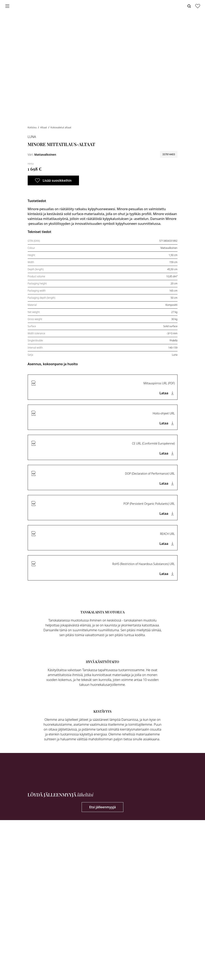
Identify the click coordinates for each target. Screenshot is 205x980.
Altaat (44, 127)
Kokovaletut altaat (61, 127)
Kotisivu (33, 127)
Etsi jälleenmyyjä (102, 807)
